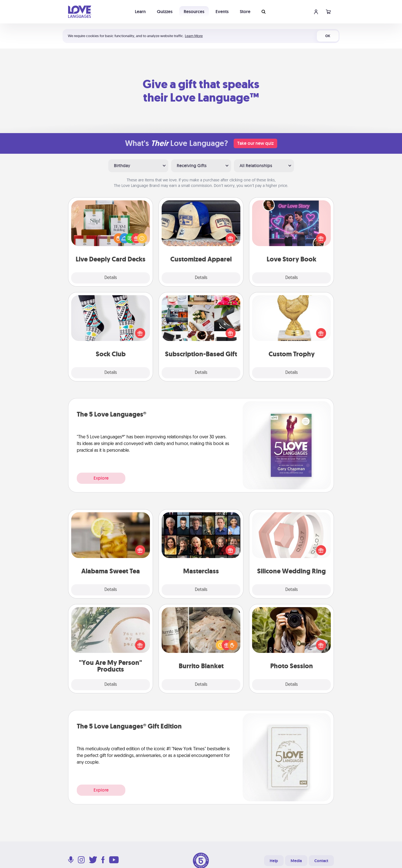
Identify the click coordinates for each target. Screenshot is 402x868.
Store (245, 12)
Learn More (194, 36)
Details (111, 278)
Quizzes (165, 12)
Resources (194, 12)
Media (296, 861)
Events (222, 12)
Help (274, 861)
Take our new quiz (255, 143)
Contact (321, 861)
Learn (140, 12)
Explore (101, 478)
